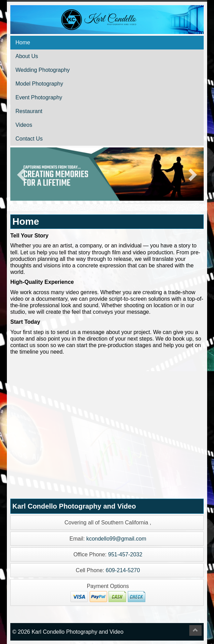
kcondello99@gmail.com (116, 539)
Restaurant (29, 111)
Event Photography (39, 97)
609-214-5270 (123, 570)
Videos (24, 125)
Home (23, 42)
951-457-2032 (125, 554)
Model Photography (39, 84)
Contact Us (29, 139)
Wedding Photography (43, 70)
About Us (27, 56)
